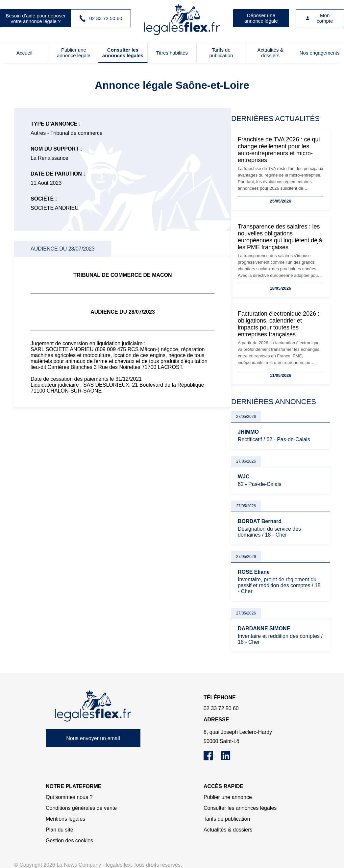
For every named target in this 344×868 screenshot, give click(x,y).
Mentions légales (65, 819)
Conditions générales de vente (81, 808)
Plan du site (60, 830)
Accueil (24, 53)
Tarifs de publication (221, 53)
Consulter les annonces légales (123, 53)
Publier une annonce (228, 797)
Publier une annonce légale (74, 53)
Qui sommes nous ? (69, 797)
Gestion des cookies (69, 841)
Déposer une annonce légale (261, 18)
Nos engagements (320, 53)
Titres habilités (172, 53)
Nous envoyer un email (93, 738)
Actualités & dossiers (270, 53)
